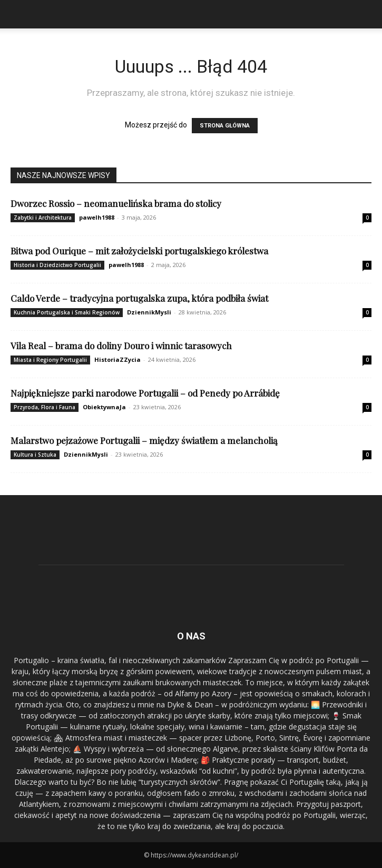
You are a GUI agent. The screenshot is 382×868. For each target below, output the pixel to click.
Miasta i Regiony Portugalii (50, 360)
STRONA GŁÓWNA (225, 126)
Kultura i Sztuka (35, 455)
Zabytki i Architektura (43, 218)
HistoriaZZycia (117, 359)
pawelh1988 (97, 217)
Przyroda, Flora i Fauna (45, 407)
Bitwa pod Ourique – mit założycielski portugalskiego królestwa (139, 251)
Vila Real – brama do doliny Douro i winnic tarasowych (121, 346)
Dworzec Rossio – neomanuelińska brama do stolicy (116, 203)
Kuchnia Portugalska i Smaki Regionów (67, 312)
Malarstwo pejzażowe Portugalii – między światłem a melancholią (144, 440)
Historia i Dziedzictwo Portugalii (57, 265)
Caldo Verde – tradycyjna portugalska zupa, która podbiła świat (139, 298)
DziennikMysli (149, 312)
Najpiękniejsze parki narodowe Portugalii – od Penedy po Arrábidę (145, 393)
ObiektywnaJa (104, 407)
